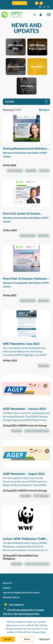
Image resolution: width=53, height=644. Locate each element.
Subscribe (20, 3)
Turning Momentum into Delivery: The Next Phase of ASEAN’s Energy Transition (26, 149)
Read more (45, 639)
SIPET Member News (16, 47)
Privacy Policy (39, 632)
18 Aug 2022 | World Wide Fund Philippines (20, 557)
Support (7, 588)
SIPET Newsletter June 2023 (21, 344)
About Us (7, 583)
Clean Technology (41, 496)
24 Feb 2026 (10, 165)
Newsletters (37, 66)
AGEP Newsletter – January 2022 (24, 409)
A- (48, 7)
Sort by (45, 110)
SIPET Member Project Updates (37, 47)
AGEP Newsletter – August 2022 (24, 474)
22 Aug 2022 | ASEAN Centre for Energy (25, 425)
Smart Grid (44, 171)
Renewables (31, 171)
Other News (27, 86)
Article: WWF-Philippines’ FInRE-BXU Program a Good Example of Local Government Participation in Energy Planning (25, 539)
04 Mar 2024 (10, 360)
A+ (40, 7)
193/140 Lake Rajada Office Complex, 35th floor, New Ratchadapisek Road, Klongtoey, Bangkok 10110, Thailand (24, 614)
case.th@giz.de (16, 604)
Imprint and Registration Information (21, 592)
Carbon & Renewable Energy (37, 431)
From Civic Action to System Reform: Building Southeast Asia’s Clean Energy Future (25, 214)
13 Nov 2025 (10, 230)
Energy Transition (15, 171)
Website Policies (11, 597)
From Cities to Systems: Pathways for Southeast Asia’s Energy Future (25, 279)
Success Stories (16, 66)
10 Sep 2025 (10, 295)
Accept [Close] (8, 639)
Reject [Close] (27, 639)
